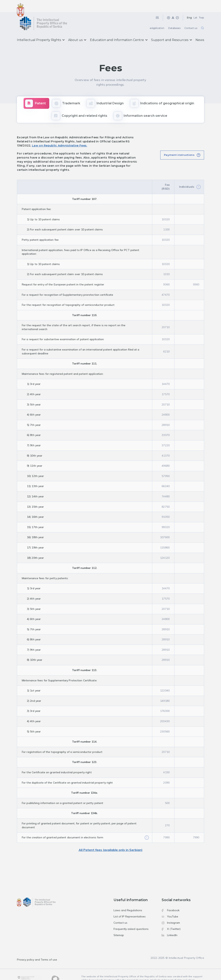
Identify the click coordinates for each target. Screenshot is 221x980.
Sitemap (119, 923)
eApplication (157, 16)
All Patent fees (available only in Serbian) (111, 838)
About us (77, 28)
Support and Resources (172, 28)
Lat (195, 6)
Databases (174, 16)
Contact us (191, 16)
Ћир (202, 6)
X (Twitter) (171, 917)
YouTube (170, 905)
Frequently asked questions (131, 917)
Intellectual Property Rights (41, 28)
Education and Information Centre (119, 28)
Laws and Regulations (128, 898)
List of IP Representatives (130, 905)
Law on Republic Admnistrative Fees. (60, 134)
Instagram (171, 911)
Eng (189, 6)
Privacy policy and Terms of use (37, 948)
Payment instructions (179, 143)
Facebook (171, 898)
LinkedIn (169, 923)
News (200, 28)
